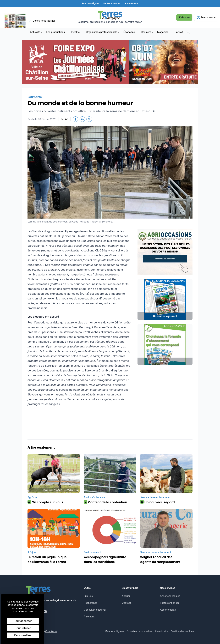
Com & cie (51, 631)
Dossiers (147, 32)
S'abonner (184, 17)
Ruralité (77, 32)
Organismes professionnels (103, 32)
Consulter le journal (95, 610)
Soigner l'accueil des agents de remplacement (160, 559)
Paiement (89, 616)
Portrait (179, 32)
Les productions (57, 32)
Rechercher (90, 603)
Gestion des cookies (182, 631)
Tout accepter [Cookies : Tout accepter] (23, 621)
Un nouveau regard (158, 502)
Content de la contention (105, 502)
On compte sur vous (45, 502)
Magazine (164, 32)
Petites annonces (170, 603)
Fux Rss (88, 596)
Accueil (126, 596)
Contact (126, 603)
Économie (130, 32)
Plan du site (161, 631)
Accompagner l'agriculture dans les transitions (105, 559)
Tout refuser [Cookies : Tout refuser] (23, 628)
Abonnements (168, 610)
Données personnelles (140, 631)
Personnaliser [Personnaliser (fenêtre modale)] (23, 635)
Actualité (37, 32)
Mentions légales (114, 631)
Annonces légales (170, 596)
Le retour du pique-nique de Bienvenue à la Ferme (47, 559)
